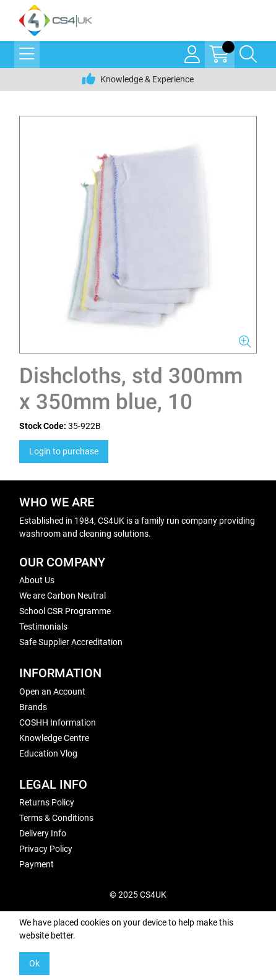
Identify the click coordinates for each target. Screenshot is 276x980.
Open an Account (52, 692)
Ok (34, 963)
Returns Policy (47, 802)
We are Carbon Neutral (63, 596)
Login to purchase (64, 451)
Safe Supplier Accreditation (71, 642)
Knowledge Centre (54, 738)
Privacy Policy (46, 849)
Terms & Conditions (56, 818)
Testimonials (43, 627)
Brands (33, 707)
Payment (37, 864)
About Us (37, 580)
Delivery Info (43, 833)
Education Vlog (48, 753)
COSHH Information (58, 722)
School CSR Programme (65, 611)
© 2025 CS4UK (138, 895)
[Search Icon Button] (248, 54)
